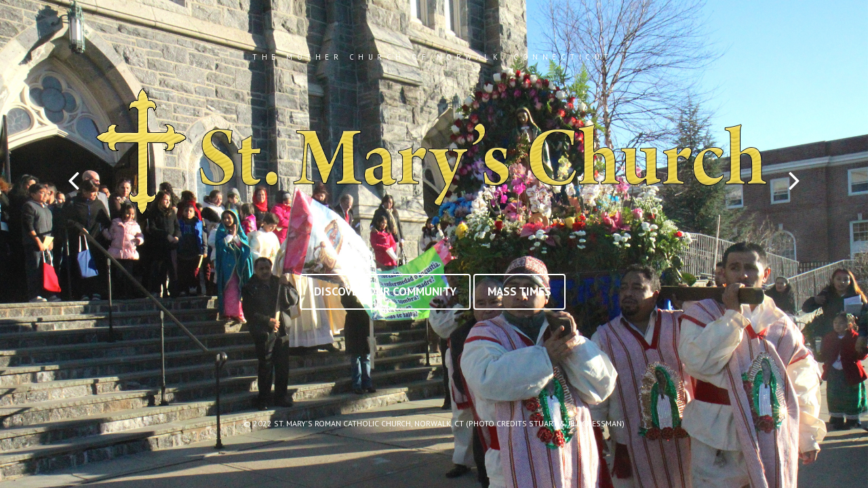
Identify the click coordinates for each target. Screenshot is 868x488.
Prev (74, 181)
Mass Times (519, 291)
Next (794, 181)
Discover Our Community (385, 291)
